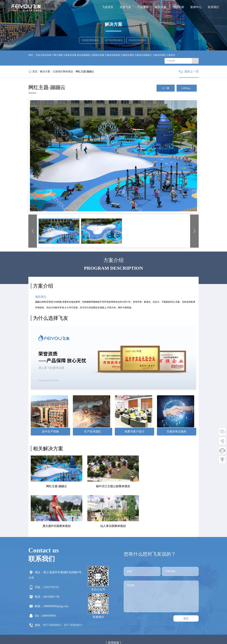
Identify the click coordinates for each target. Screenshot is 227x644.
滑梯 (31, 612)
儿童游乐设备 (70, 55)
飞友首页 (108, 7)
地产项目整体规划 (114, 41)
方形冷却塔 (56, 616)
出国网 (172, 612)
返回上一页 (189, 71)
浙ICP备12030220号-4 (149, 632)
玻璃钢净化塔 (183, 612)
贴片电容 (44, 616)
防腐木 (164, 612)
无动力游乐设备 (43, 55)
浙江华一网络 (90, 637)
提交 (186, 580)
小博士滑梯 (57, 55)
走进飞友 (125, 7)
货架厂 (106, 612)
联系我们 (214, 7)
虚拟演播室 (51, 612)
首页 (35, 71)
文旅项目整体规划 (91, 41)
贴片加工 (141, 612)
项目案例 (178, 7)
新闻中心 (196, 7)
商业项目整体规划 (138, 41)
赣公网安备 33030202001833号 (179, 632)
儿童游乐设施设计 (143, 55)
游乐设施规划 (84, 55)
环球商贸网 (116, 612)
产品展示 (143, 7)
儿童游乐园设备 (112, 55)
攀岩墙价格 (129, 612)
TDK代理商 (153, 612)
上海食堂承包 (65, 612)
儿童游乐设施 (97, 55)
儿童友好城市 (159, 55)
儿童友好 (171, 55)
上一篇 (161, 89)
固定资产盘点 (94, 612)
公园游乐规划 (127, 55)
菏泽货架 (39, 612)
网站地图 (123, 632)
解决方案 (161, 7)
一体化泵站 (79, 612)
